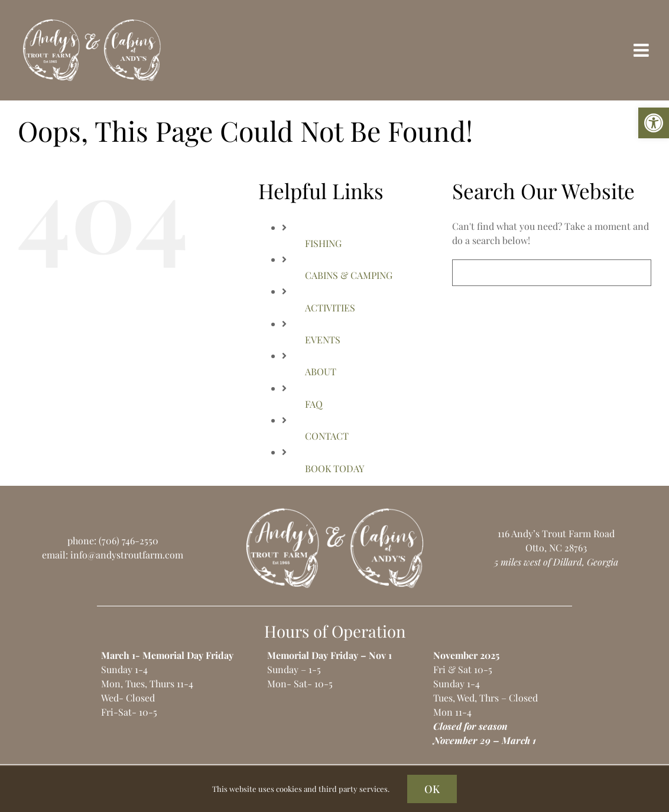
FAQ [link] (314, 404)
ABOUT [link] (321, 371)
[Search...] (552, 273)
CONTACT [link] (327, 436)
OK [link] (432, 789)
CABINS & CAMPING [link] (349, 275)
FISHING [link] (323, 243)
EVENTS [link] (323, 340)
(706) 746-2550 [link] (129, 540)
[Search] (465, 273)
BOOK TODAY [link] (334, 468)
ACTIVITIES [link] (330, 308)
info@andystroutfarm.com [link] (127, 555)
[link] (654, 123)
